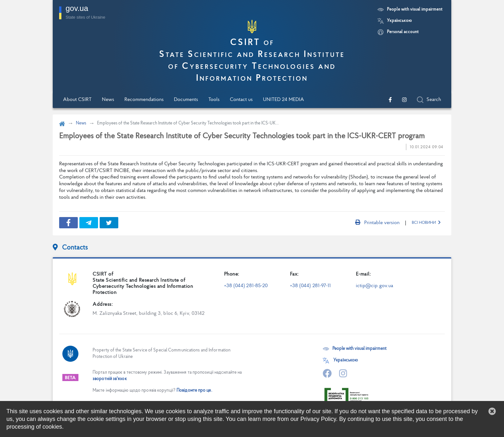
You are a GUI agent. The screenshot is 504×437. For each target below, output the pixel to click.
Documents (186, 100)
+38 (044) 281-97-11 (310, 286)
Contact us (241, 100)
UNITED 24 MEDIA (283, 100)
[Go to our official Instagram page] (404, 100)
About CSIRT (77, 100)
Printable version (377, 223)
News (108, 100)
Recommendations (144, 100)
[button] (492, 411)
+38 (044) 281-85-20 (246, 286)
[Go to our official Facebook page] (390, 100)
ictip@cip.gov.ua (375, 286)
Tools (214, 100)
